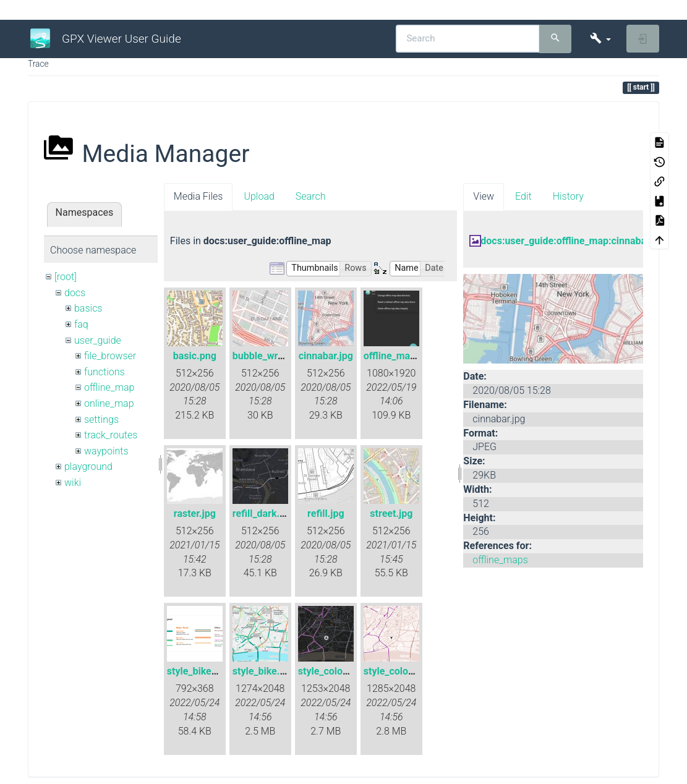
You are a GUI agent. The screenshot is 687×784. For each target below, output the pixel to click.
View (484, 196)
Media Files (198, 196)
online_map (109, 403)
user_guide (98, 340)
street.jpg (391, 513)
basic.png (195, 356)
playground (88, 467)
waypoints (106, 451)
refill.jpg (326, 513)
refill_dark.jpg (263, 513)
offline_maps (500, 560)
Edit (523, 196)
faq (81, 324)
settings (101, 420)
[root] (66, 277)
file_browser (110, 356)
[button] (600, 39)
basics (88, 308)
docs (75, 293)
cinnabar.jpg (326, 356)
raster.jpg (195, 513)
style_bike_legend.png (216, 671)
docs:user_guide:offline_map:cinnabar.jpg (573, 241)
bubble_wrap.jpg (269, 356)
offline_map (109, 387)
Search (311, 196)
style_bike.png (265, 671)
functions (105, 372)
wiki (73, 483)
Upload (259, 196)
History (568, 196)
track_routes (111, 435)
